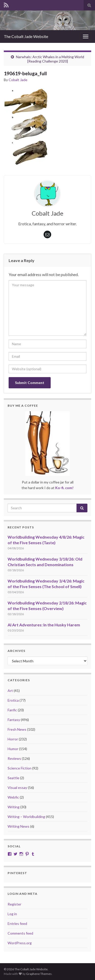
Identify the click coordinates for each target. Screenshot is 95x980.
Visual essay (17, 787)
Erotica (13, 700)
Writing (14, 807)
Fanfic (12, 710)
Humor (13, 749)
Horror (13, 739)
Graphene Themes (39, 974)
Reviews (14, 758)
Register (14, 904)
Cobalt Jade (18, 80)
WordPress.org (20, 943)
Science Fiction (20, 768)
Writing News (18, 826)
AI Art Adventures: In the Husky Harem (44, 625)
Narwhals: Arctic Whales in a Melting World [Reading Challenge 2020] (50, 59)
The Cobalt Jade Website (26, 36)
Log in (12, 914)
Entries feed (17, 923)
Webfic (13, 797)
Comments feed (20, 933)
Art (10, 691)
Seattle (13, 778)
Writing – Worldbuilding (26, 817)
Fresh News (17, 729)
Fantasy (14, 720)
